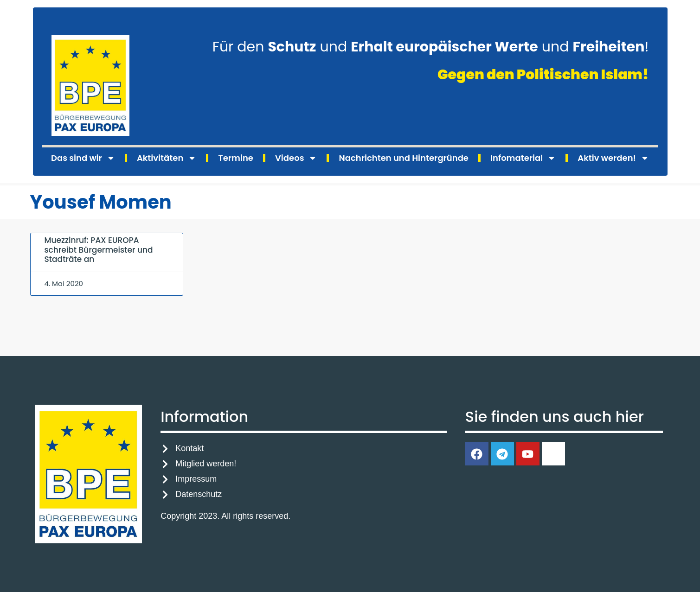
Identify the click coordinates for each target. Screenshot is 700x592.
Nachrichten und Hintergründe (403, 158)
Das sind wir (83, 158)
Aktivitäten (167, 158)
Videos (296, 158)
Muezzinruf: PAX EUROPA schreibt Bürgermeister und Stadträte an (99, 250)
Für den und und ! (431, 47)
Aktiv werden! (613, 158)
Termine (236, 158)
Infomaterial (523, 158)
